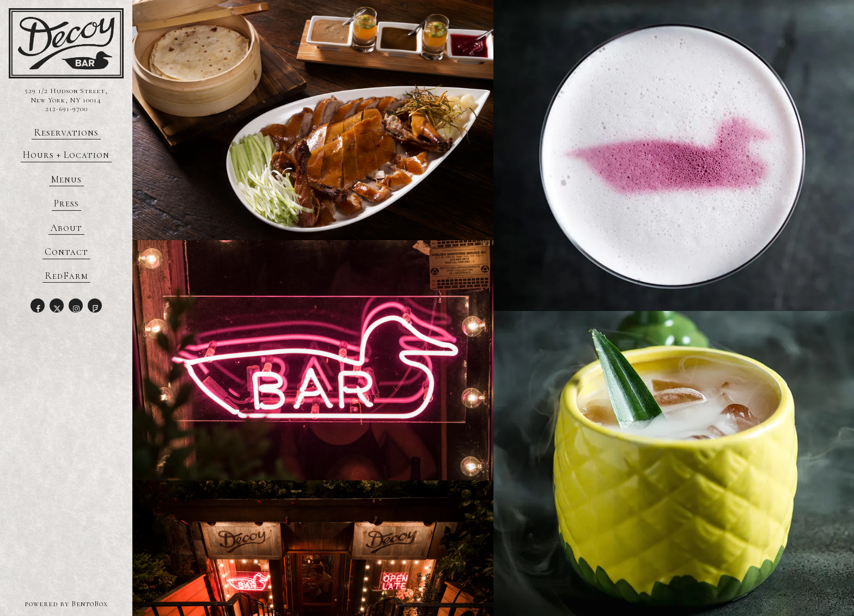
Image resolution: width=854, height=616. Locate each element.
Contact (66, 252)
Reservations (67, 132)
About (66, 228)
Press (66, 203)
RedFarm (68, 276)
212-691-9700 (66, 109)
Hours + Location (66, 155)
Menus (66, 179)
